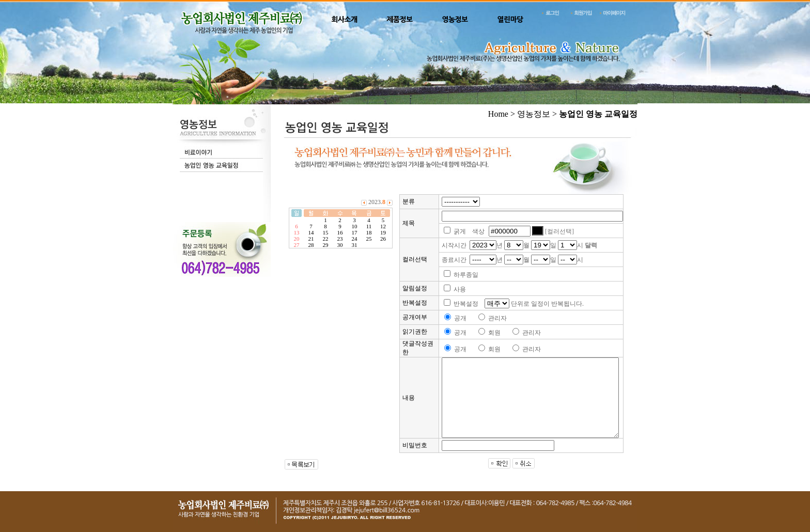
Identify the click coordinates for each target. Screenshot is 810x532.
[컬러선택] (559, 231)
